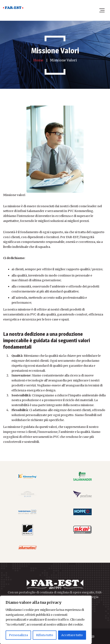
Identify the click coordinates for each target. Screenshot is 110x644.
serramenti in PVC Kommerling (70, 211)
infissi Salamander (31, 211)
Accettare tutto (72, 635)
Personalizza (18, 635)
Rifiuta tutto (45, 635)
